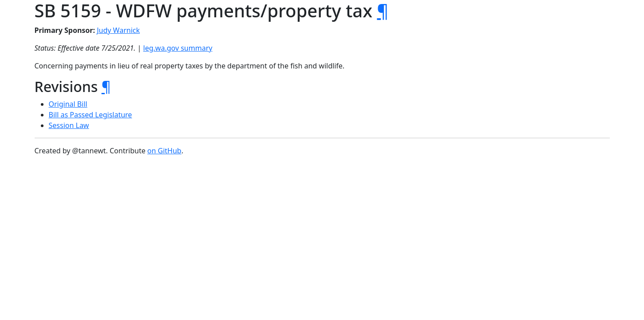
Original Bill (68, 104)
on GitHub (164, 151)
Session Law (69, 125)
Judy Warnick (118, 30)
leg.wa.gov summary (178, 48)
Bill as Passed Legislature (91, 115)
